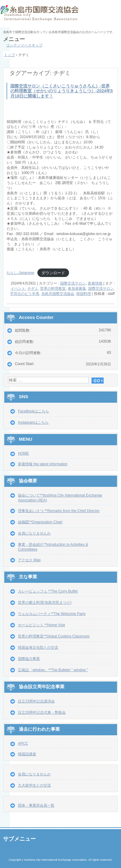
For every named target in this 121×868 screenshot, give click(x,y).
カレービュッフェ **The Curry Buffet (48, 591)
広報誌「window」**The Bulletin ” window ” (53, 670)
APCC (23, 743)
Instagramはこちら (33, 422)
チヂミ (33, 289)
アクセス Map (29, 560)
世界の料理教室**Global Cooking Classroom (54, 636)
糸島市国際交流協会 (60, 15)
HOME (23, 453)
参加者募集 (77, 289)
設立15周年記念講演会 (36, 701)
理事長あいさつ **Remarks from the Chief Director (59, 511)
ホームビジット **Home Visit (41, 625)
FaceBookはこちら (33, 411)
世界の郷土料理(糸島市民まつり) (45, 603)
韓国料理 (84, 294)
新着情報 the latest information (43, 464)
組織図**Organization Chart (40, 522)
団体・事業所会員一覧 (36, 805)
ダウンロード (53, 273)
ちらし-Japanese (20, 273)
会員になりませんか (34, 533)
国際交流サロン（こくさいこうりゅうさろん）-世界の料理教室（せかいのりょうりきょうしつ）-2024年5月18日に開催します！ (62, 91)
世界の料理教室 (53, 289)
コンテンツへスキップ (24, 45)
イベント (18, 289)
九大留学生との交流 (34, 785)
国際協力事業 (29, 659)
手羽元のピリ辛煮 (25, 294)
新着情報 (95, 283)
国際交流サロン (73, 283)
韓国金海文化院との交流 (38, 648)
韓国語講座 (27, 754)
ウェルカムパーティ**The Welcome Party (52, 614)
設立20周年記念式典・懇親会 (42, 713)
